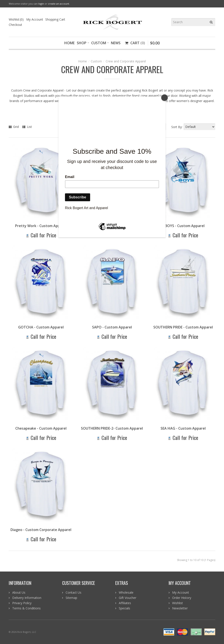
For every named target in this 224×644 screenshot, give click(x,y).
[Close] (164, 98)
